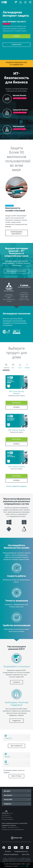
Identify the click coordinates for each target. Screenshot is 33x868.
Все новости (16, 746)
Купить (16, 36)
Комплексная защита (16, 432)
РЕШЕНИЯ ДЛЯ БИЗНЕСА (17, 271)
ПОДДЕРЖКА (16, 721)
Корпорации (19, 126)
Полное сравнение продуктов (16, 486)
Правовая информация (11, 854)
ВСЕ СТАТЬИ (16, 776)
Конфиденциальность (21, 851)
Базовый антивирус (17, 469)
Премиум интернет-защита (16, 396)
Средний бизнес (20, 110)
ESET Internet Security (17, 430)
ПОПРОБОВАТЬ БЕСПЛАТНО (17, 233)
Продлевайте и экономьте (17, 667)
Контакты (8, 851)
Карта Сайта (26, 854)
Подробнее (16, 45)
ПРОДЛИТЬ (17, 682)
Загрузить (17, 403)
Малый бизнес (20, 95)
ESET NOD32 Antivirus (17, 467)
